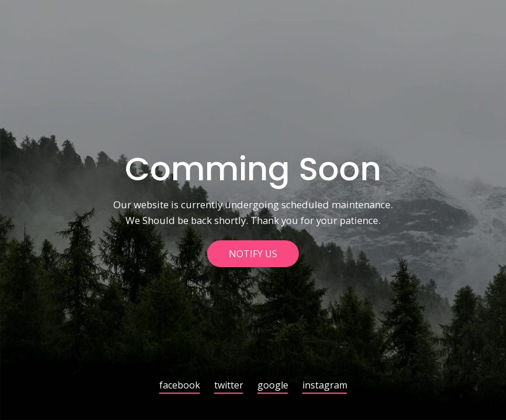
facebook (180, 386)
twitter (229, 386)
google (273, 386)
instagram (325, 386)
